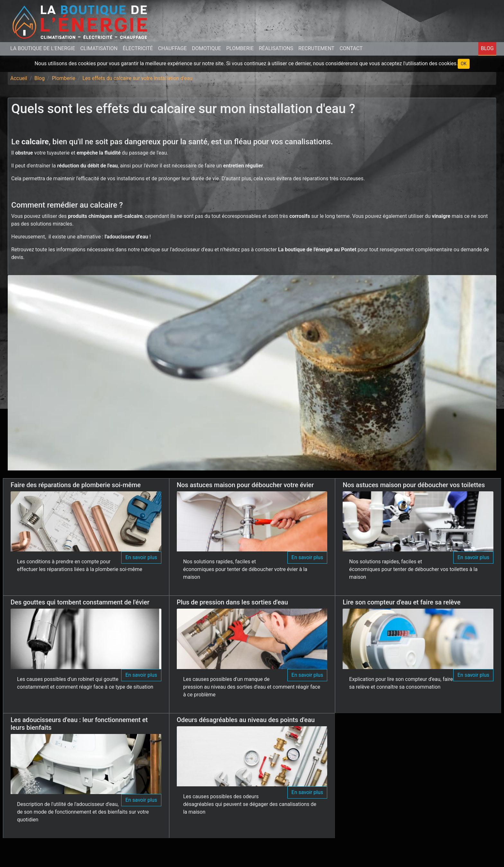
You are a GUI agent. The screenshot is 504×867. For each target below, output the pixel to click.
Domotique (207, 48)
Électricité (138, 48)
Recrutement (316, 48)
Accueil (19, 78)
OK (464, 64)
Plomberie (240, 48)
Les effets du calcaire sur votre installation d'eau (137, 78)
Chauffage (172, 48)
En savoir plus (141, 557)
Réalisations (276, 48)
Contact (351, 48)
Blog (487, 48)
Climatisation (99, 48)
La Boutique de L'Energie (43, 48)
